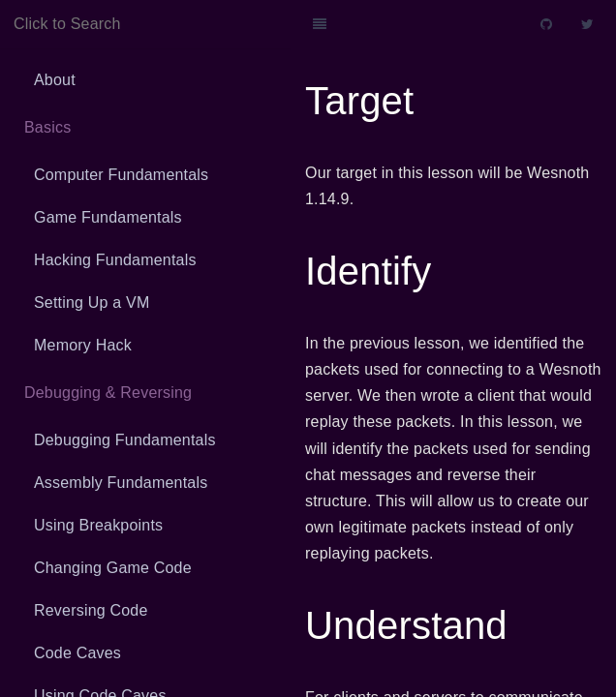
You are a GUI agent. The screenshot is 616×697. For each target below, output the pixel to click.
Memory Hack (83, 345)
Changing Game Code (113, 568)
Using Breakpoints (98, 525)
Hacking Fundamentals (115, 260)
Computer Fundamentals (121, 175)
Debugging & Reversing (108, 393)
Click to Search (67, 24)
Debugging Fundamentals (125, 440)
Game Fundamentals (108, 217)
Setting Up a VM (92, 303)
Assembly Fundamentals (121, 483)
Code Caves (77, 653)
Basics (47, 127)
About (55, 80)
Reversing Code (91, 610)
